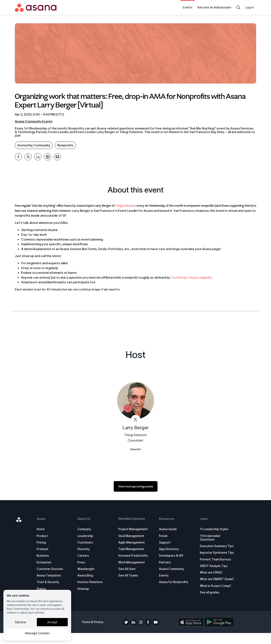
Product (45, 536)
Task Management (132, 549)
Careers (85, 556)
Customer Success (53, 569)
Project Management (133, 529)
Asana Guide (167, 529)
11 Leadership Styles (212, 529)
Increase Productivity (133, 556)
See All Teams (129, 575)
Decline (21, 622)
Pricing (44, 542)
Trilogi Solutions (126, 206)
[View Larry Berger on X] (136, 420)
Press (83, 562)
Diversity (85, 549)
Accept (52, 622)
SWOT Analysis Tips (212, 573)
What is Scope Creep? (214, 597)
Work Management (132, 562)
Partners (164, 562)
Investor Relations (92, 582)
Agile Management (132, 542)
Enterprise (47, 562)
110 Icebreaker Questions (208, 538)
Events (188, 7)
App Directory (168, 549)
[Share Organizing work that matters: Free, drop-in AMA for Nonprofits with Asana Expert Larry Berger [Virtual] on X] (28, 157)
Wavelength (88, 569)
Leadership (87, 536)
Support (164, 542)
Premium (45, 549)
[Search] (238, 7)
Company (86, 529)
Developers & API (170, 556)
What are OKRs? (209, 580)
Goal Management (132, 536)
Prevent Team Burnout (214, 567)
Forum (163, 536)
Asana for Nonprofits (173, 582)
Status (44, 589)
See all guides (208, 603)
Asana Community (171, 569)
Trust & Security (51, 582)
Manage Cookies (37, 633)
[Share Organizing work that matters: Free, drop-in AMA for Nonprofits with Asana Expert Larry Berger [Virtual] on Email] (57, 157)
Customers (87, 542)
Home (44, 529)
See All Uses (127, 569)
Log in (250, 7)
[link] (136, 486)
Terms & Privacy (93, 633)
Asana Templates (52, 575)
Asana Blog (87, 575)
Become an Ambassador (214, 7)
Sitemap (85, 589)
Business (46, 556)
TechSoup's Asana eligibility (191, 277)
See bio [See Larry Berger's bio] (135, 449)
